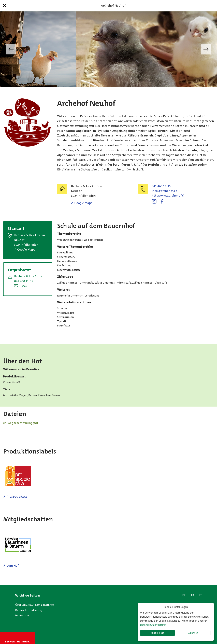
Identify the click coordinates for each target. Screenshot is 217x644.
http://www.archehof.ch (169, 196)
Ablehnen (193, 633)
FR (192, 595)
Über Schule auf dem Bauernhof (35, 605)
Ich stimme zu (158, 633)
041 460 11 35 (161, 186)
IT (201, 595)
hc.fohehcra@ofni (164, 191)
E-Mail (23, 286)
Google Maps (83, 203)
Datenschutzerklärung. (153, 625)
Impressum (22, 615)
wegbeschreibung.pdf (23, 423)
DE (184, 595)
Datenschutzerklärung (29, 610)
